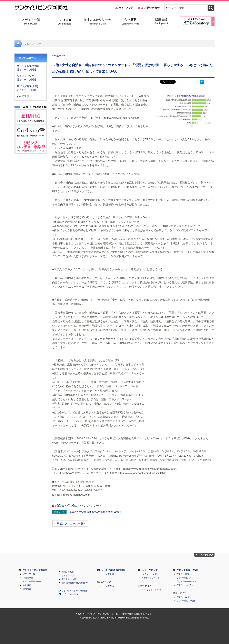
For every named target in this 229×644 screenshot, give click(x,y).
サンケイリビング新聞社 (35, 570)
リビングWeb (108, 586)
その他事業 (28, 578)
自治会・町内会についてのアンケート (79, 506)
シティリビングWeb (151, 590)
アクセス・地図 (69, 579)
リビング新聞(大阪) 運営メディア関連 (27, 88)
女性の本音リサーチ (32, 582)
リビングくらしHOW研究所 (74, 591)
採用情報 (27, 589)
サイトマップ (68, 576)
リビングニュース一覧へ (71, 523)
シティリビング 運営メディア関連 (27, 78)
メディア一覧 (29, 574)
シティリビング (150, 570)
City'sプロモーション (152, 578)
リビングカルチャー (186, 585)
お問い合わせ (68, 572)
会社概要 (27, 585)
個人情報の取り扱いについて (75, 583)
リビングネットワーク (72, 594)
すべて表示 (23, 96)
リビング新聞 (108, 574)
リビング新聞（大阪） (188, 570)
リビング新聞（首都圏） (114, 570)
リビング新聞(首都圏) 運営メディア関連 (29, 68)
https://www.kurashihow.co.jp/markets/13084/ (95, 512)
